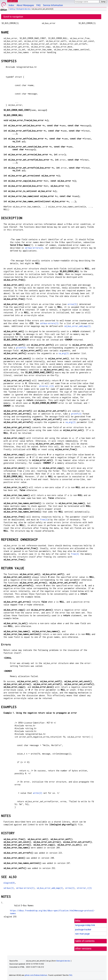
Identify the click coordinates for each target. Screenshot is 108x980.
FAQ (38, 5)
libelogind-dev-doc (23, 9)
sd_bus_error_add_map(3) (77, 326)
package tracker (83, 930)
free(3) (44, 520)
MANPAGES (13, 1)
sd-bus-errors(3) (34, 248)
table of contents (85, 941)
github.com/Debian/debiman (36, 975)
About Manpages (25, 5)
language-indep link (85, 925)
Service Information (53, 5)
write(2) (38, 793)
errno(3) (72, 304)
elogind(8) (9, 883)
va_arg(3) (64, 353)
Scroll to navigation (13, 17)
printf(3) (21, 348)
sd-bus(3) (9, 888)
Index (11, 5)
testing (12, 9)
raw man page (82, 934)
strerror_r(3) (46, 386)
